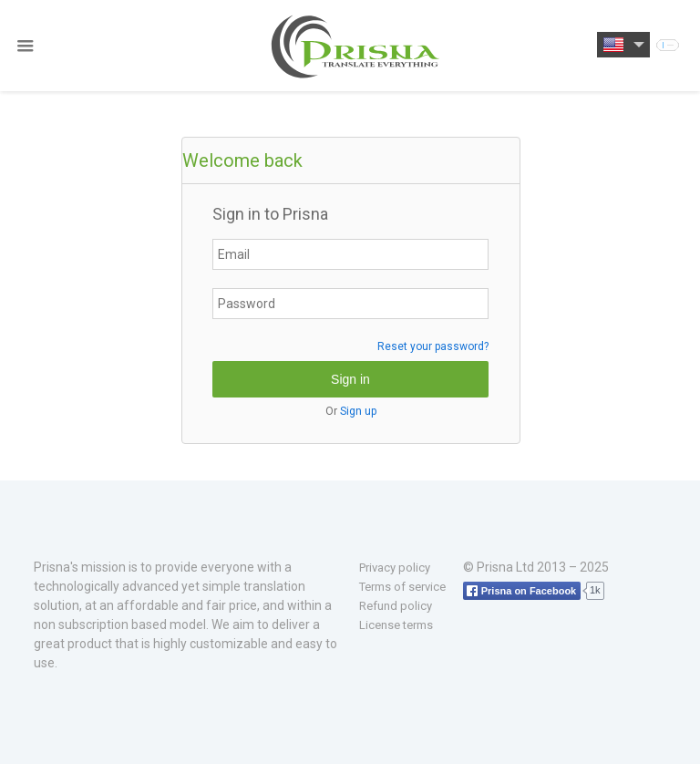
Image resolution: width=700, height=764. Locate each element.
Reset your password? (433, 346)
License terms (396, 625)
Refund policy (396, 606)
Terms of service (402, 587)
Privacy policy (395, 568)
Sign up (358, 411)
